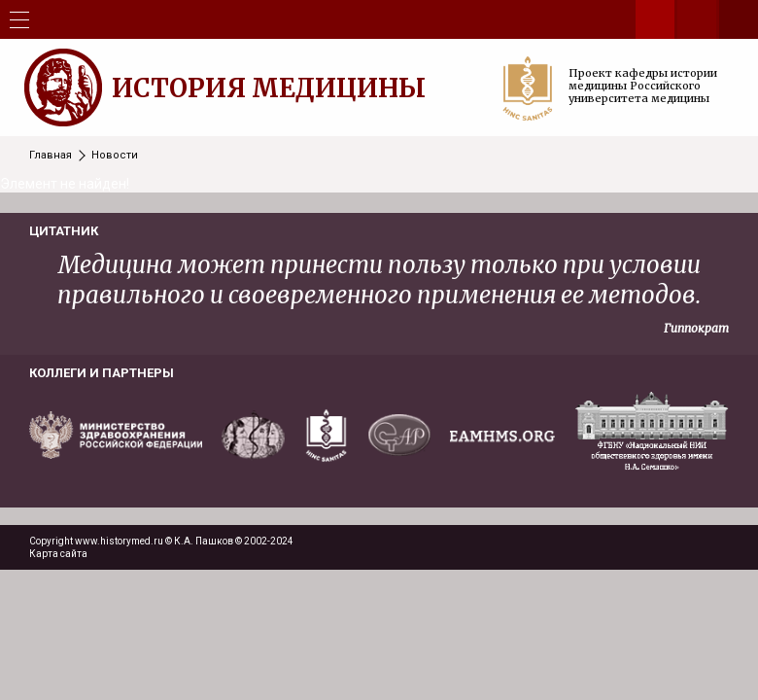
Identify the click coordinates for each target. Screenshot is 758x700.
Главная (51, 155)
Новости (115, 155)
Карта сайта (58, 554)
